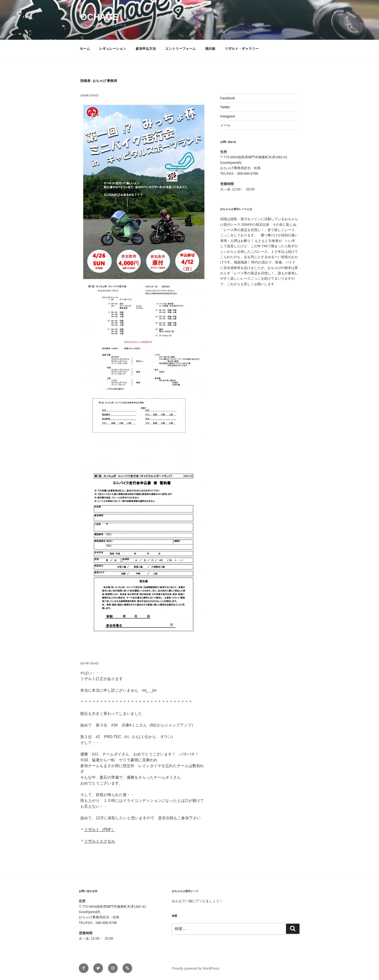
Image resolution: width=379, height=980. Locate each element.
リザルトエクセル (100, 841)
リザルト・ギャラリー (242, 49)
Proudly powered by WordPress (196, 968)
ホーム (85, 49)
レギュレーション (113, 49)
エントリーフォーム (181, 49)
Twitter (225, 107)
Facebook (228, 98)
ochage (99, 17)
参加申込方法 (146, 49)
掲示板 (210, 49)
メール (225, 125)
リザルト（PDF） (100, 830)
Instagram (228, 116)
